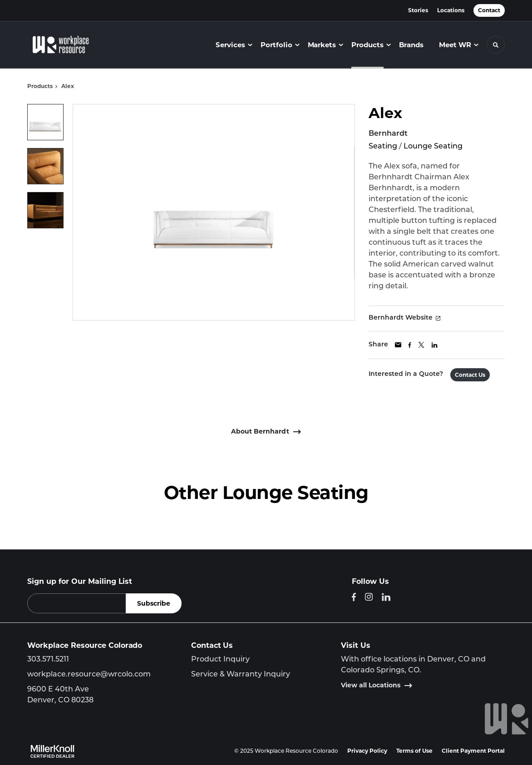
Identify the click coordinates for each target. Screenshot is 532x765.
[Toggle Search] (496, 45)
